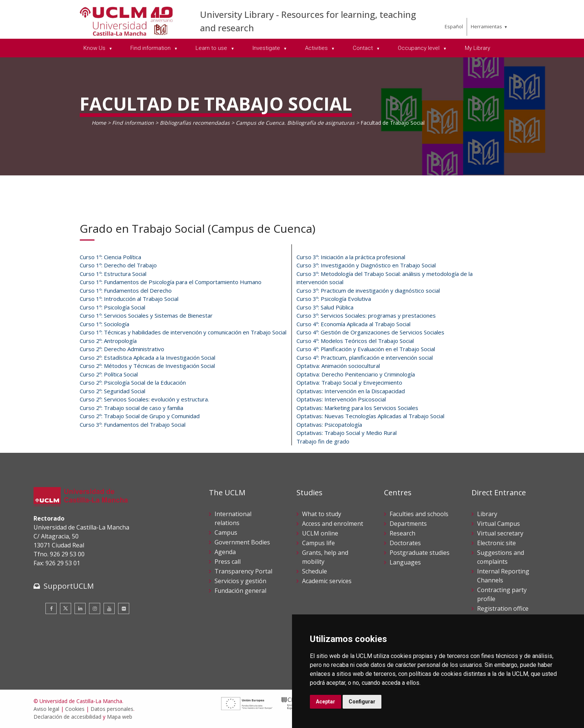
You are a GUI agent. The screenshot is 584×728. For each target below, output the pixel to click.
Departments (408, 524)
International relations (233, 518)
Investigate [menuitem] (267, 48)
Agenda (225, 552)
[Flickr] (124, 608)
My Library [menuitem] (477, 48)
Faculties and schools (419, 514)
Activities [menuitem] (317, 48)
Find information (133, 123)
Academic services (327, 581)
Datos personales (112, 709)
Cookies (75, 709)
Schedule (315, 571)
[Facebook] (51, 608)
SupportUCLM (69, 586)
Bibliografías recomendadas (195, 123)
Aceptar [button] (326, 702)
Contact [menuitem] (364, 48)
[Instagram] (95, 608)
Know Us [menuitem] (95, 48)
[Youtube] (109, 608)
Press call (228, 562)
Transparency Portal (243, 571)
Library (487, 514)
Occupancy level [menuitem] (419, 48)
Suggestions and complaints (501, 557)
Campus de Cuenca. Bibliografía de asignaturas (295, 123)
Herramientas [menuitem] (486, 26)
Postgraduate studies (420, 553)
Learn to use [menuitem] (212, 48)
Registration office (503, 608)
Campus (226, 533)
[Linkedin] (80, 608)
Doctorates (405, 543)
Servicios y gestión (240, 581)
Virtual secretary (500, 533)
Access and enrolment (333, 524)
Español (454, 26)
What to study (322, 514)
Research (402, 533)
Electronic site (496, 543)
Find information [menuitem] (151, 48)
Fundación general (240, 591)
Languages (405, 562)
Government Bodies (242, 542)
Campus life (318, 543)
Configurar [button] (362, 702)
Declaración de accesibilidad (67, 717)
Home (99, 123)
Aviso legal (46, 709)
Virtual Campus (499, 524)
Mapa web (120, 717)
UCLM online (320, 533)
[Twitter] (66, 608)
